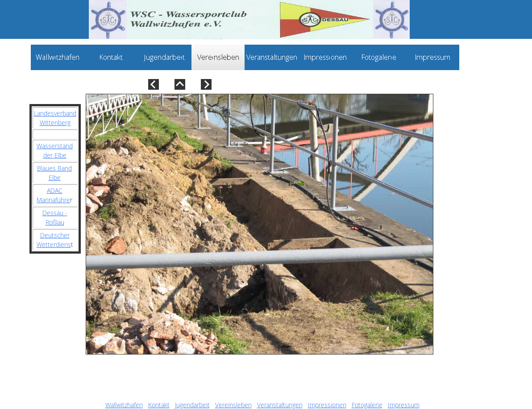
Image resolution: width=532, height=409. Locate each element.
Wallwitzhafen (124, 405)
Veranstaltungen (280, 405)
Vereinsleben (233, 405)
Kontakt (159, 405)
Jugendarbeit (192, 405)
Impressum (404, 405)
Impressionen (327, 405)
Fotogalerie (367, 405)
